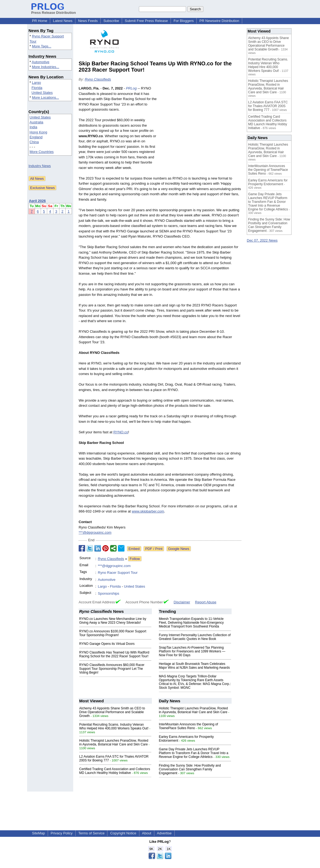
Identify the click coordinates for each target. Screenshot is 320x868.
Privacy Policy (62, 833)
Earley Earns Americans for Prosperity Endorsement (268, 182)
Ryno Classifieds (98, 79)
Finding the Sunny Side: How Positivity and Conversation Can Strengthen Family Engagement (190, 769)
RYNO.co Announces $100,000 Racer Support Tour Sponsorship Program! (113, 633)
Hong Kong (38, 132)
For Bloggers (184, 21)
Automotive (41, 62)
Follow (135, 559)
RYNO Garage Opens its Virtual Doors (107, 644)
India (33, 127)
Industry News (40, 166)
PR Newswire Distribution (219, 21)
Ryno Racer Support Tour (118, 573)
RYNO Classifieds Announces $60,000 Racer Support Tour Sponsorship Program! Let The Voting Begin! (112, 669)
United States (42, 93)
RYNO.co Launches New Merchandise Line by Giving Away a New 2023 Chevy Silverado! (113, 621)
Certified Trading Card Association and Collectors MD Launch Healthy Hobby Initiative (115, 771)
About (147, 833)
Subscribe (111, 21)
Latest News (63, 21)
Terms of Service (92, 833)
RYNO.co (121, 432)
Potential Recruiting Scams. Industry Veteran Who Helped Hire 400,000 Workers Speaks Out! (114, 726)
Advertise (164, 833)
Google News (179, 549)
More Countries (42, 152)
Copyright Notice (123, 833)
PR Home (40, 21)
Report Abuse (206, 602)
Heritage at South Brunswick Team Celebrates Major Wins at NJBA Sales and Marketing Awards (194, 666)
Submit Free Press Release (146, 21)
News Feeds (88, 21)
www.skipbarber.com (148, 511)
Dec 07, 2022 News (262, 240)
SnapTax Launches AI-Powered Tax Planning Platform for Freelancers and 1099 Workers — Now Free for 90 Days (192, 651)
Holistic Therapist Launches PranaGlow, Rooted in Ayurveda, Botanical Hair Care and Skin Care (114, 742)
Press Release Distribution (54, 11)
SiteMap (39, 833)
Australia (36, 122)
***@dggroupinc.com (95, 532)
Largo (36, 83)
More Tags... (42, 46)
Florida (37, 88)
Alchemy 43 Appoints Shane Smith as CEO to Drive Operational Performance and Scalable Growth (112, 712)
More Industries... (46, 67)
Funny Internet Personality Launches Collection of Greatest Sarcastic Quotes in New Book (195, 637)
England (36, 137)
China (34, 142)
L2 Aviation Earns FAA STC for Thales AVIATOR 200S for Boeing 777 (268, 106)
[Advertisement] (201, 126)
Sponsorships (109, 593)
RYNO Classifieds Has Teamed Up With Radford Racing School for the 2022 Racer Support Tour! (114, 654)
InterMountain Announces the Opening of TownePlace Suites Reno (188, 726)
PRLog (131, 88)
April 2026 (37, 201)
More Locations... (46, 97)
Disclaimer (182, 602)
